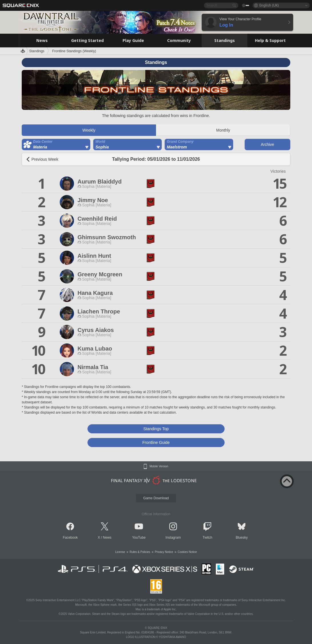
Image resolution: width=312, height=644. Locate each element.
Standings (37, 51)
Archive (268, 144)
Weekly (89, 130)
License (120, 552)
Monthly (223, 130)
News (107, 538)
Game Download (156, 498)
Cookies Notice (187, 552)
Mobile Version (159, 466)
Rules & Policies (140, 552)
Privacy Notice (164, 552)
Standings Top (156, 429)
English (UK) (269, 5)
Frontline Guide (156, 442)
